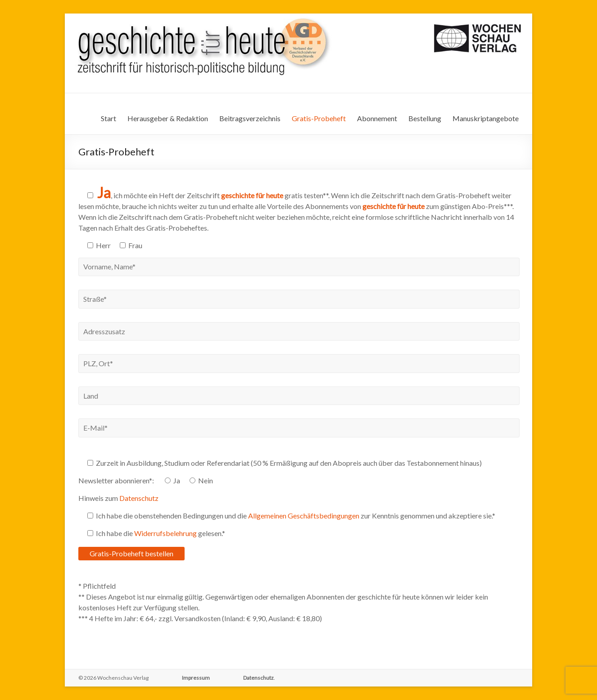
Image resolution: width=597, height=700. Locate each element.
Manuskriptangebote (486, 118)
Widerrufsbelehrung (165, 533)
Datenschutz (139, 498)
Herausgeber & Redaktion (168, 118)
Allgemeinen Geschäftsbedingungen (304, 516)
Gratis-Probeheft (319, 118)
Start (109, 118)
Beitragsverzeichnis (250, 118)
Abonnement (377, 118)
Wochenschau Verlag (123, 678)
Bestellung (425, 118)
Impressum (196, 678)
